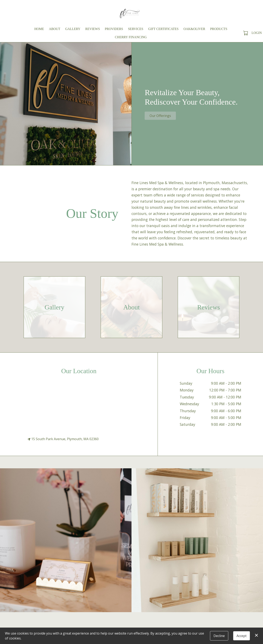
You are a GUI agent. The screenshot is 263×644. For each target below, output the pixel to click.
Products (219, 29)
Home (39, 29)
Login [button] (257, 33)
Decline (219, 636)
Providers (114, 29)
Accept (242, 636)
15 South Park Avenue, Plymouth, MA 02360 (63, 439)
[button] (246, 33)
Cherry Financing (131, 37)
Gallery (73, 29)
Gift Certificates (163, 29)
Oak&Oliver (194, 29)
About (55, 29)
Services (136, 29)
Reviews (93, 29)
